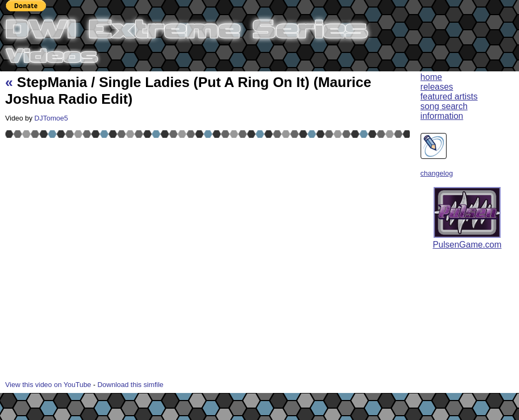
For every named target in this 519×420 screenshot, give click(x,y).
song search (444, 106)
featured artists (449, 96)
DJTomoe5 (51, 118)
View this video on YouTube (48, 385)
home (431, 77)
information (442, 116)
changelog (437, 173)
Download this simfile (130, 385)
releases (437, 87)
